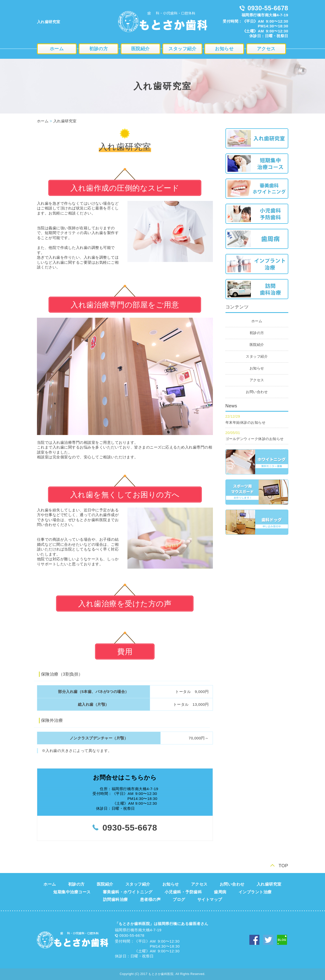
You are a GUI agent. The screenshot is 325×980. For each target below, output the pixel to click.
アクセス (266, 49)
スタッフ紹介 (182, 49)
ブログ (179, 900)
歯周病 (220, 892)
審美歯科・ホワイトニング (128, 892)
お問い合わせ (257, 392)
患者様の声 (150, 900)
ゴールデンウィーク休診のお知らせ (255, 439)
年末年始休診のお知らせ (246, 422)
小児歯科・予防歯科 (183, 892)
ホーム (57, 49)
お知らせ (224, 49)
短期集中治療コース (72, 892)
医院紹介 (141, 49)
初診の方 (99, 49)
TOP (283, 866)
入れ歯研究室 (65, 121)
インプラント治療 (255, 892)
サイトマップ (210, 900)
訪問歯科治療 (115, 900)
